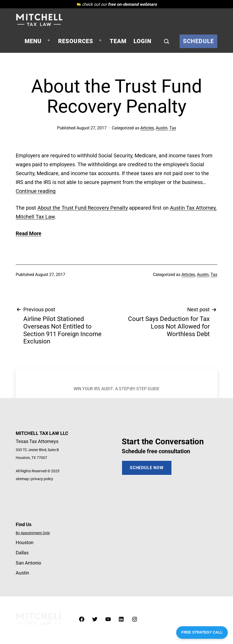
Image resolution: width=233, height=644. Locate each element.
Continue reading (36, 191)
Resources (76, 41)
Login (143, 41)
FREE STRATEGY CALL (202, 632)
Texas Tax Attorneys (37, 441)
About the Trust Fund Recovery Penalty (83, 208)
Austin (162, 128)
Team (118, 41)
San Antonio (28, 563)
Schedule (198, 41)
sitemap (22, 479)
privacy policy (42, 479)
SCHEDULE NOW (147, 468)
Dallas (22, 553)
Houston (25, 542)
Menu (33, 41)
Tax (173, 128)
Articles (147, 128)
